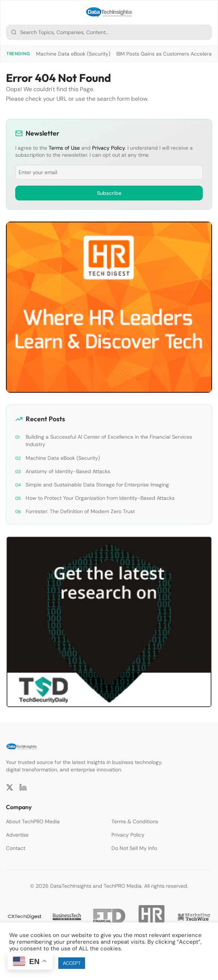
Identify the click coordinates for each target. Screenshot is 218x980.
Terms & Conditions (135, 821)
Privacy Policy (108, 148)
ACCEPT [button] (72, 963)
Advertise (17, 835)
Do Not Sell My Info (134, 848)
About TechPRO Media (33, 821)
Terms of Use (64, 148)
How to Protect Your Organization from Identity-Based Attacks (100, 498)
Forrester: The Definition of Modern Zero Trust (80, 511)
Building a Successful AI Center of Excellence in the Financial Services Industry (109, 441)
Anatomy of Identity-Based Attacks (68, 471)
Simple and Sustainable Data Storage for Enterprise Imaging (97, 485)
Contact (16, 848)
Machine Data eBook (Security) (73, 54)
